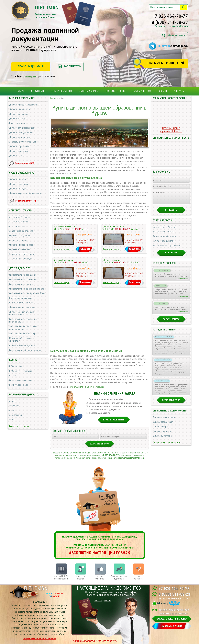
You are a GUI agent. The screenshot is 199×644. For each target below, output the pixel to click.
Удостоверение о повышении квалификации (23, 328)
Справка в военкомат (20, 250)
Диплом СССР (15, 156)
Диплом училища (18, 179)
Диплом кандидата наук (21, 133)
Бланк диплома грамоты (21, 303)
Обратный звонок (177, 35)
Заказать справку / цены (21, 259)
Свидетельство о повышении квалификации (23, 321)
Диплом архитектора (163, 434)
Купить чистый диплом (164, 244)
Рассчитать (72, 66)
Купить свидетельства (163, 234)
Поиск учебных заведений (166, 63)
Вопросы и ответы (80, 578)
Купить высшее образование (167, 248)
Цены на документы (61, 91)
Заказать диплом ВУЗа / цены (24, 142)
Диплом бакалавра (19, 114)
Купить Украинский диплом (22, 346)
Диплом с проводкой (19, 146)
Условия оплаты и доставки (119, 578)
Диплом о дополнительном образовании (22, 313)
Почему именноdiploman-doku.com (171, 130)
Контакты (179, 91)
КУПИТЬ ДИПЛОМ (103, 601)
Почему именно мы (19, 385)
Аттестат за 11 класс (19, 217)
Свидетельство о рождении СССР (25, 280)
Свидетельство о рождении (23, 275)
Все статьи (171, 255)
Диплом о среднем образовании (25, 193)
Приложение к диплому (21, 298)
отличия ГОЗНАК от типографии (61, 578)
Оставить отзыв (171, 403)
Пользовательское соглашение (39, 639)
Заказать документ (31, 66)
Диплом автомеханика (164, 420)
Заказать (85, 249)
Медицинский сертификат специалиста (22, 340)
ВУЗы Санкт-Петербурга (21, 371)
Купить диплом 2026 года (165, 230)
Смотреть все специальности (167, 445)
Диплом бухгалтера (162, 438)
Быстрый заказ (85, 235)
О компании (37, 91)
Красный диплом (17, 123)
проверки (29, 76)
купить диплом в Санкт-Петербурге (87, 387)
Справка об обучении (20, 236)
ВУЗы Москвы (16, 366)
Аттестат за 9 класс (19, 222)
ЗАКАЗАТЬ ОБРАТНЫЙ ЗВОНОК (172, 619)
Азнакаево (14, 406)
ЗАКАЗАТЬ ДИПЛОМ (172, 626)
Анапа (12, 420)
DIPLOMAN (36, 589)
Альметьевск (15, 415)
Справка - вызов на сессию (22, 245)
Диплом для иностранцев (22, 128)
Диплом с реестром (19, 151)
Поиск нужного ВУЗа (25, 163)
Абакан (13, 401)
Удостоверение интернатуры (23, 334)
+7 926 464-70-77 (170, 16)
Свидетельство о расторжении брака (27, 293)
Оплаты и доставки (89, 91)
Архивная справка (18, 240)
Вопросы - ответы (115, 91)
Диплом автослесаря (163, 425)
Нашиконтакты (138, 578)
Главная (20, 91)
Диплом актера (160, 429)
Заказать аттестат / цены (22, 254)
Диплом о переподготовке (22, 307)
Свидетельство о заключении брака (27, 289)
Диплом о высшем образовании (25, 105)
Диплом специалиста (20, 109)
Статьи (12, 376)
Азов (12, 410)
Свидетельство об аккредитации (25, 350)
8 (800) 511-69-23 (170, 23)
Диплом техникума (19, 184)
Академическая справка (21, 231)
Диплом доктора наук (20, 137)
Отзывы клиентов (141, 91)
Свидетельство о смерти (21, 284)
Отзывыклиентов (99, 578)
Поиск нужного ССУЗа (25, 201)
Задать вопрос (171, 322)
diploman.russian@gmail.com (131, 458)
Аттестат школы (17, 226)
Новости (162, 91)
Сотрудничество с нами (21, 380)
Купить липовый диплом (164, 239)
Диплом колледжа (18, 189)
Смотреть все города (19, 426)
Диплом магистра (18, 119)
